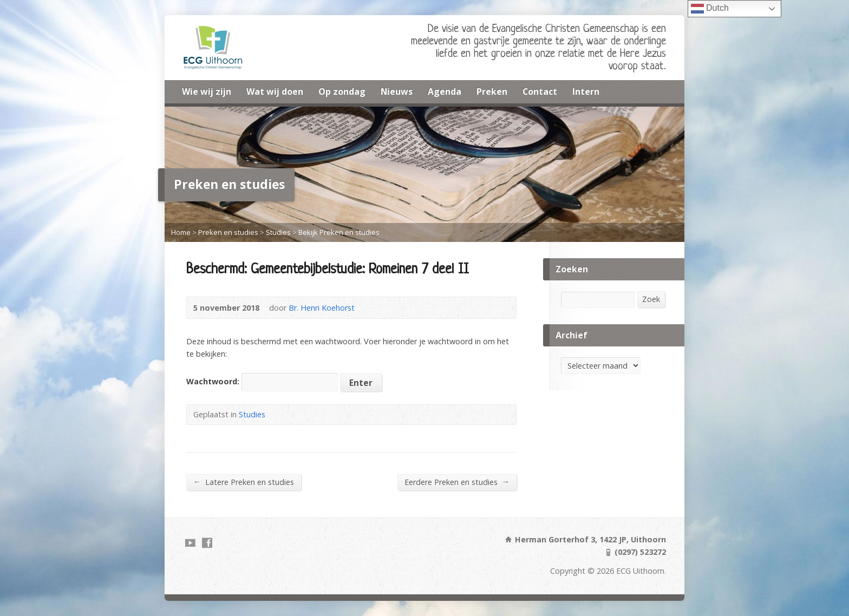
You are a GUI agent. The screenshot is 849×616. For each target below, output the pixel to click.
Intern (586, 91)
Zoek (651, 299)
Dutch (710, 9)
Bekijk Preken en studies (339, 232)
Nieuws (397, 91)
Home (181, 232)
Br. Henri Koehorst (322, 308)
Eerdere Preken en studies (457, 482)
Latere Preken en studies (244, 482)
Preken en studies (228, 232)
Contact (540, 91)
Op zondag (342, 91)
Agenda (445, 91)
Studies (278, 232)
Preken (492, 91)
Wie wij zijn (207, 91)
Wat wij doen (275, 91)
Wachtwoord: (262, 381)
